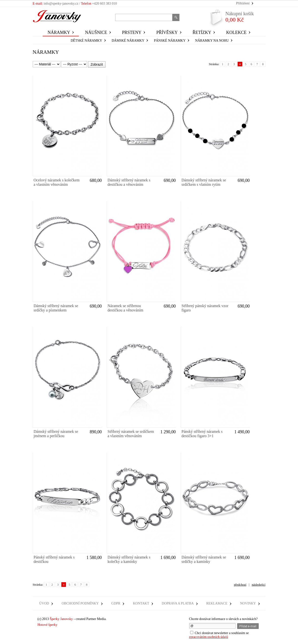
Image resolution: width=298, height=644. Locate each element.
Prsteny (132, 32)
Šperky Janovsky (61, 619)
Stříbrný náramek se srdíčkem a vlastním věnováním (131, 434)
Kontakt (141, 603)
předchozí (240, 585)
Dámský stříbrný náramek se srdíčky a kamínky (204, 559)
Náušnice (96, 32)
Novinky (248, 603)
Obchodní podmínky (80, 603)
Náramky (59, 32)
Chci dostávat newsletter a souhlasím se (219, 635)
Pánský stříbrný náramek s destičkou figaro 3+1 (202, 434)
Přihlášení (243, 3)
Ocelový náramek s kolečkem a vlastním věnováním (57, 182)
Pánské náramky (170, 41)
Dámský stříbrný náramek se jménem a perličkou (56, 434)
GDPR (116, 603)
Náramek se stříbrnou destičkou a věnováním (126, 308)
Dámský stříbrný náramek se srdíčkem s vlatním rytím (204, 182)
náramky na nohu (212, 41)
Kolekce (236, 32)
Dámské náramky (128, 41)
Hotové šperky (48, 625)
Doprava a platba (178, 603)
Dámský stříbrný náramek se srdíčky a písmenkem (56, 308)
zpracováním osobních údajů (209, 637)
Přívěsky (167, 32)
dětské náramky (87, 41)
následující (258, 585)
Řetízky (202, 32)
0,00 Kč (240, 17)
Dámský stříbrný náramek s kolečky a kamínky (129, 559)
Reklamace (217, 603)
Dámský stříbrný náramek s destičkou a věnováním (129, 182)
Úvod (44, 603)
